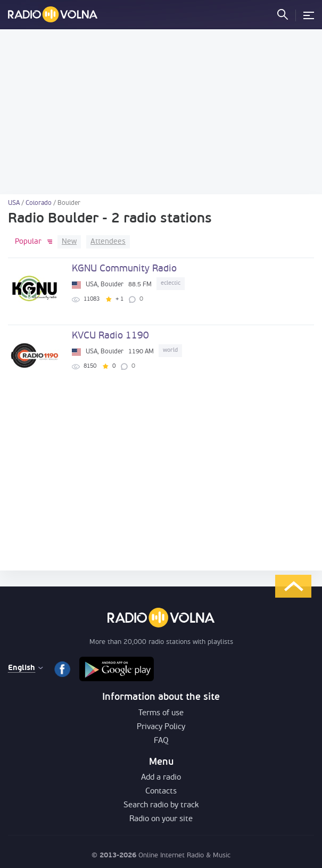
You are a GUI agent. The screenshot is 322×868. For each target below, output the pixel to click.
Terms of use (161, 713)
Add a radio (161, 778)
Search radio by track (161, 805)
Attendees (108, 242)
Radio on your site (161, 819)
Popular (28, 242)
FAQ (161, 741)
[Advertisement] (161, 112)
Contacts (161, 792)
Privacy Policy (161, 727)
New (69, 242)
